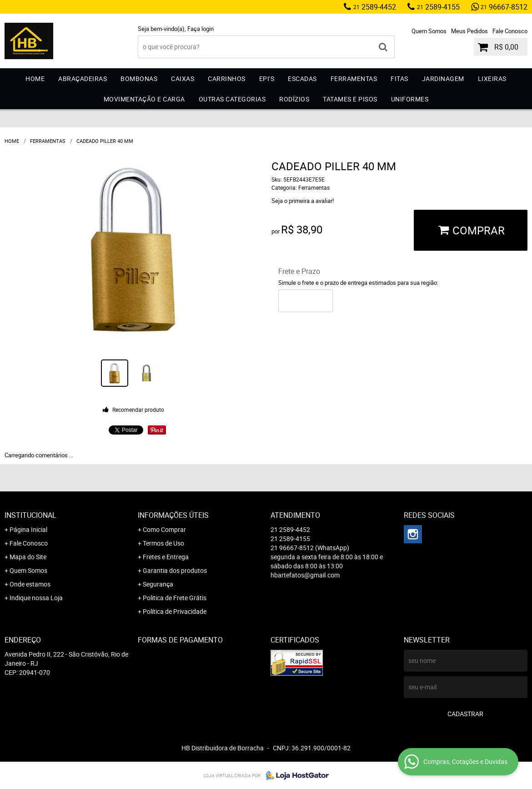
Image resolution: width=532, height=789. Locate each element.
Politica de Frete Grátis (175, 598)
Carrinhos (227, 78)
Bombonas (139, 78)
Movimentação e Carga (144, 99)
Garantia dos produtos (175, 570)
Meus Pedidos (469, 31)
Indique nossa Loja (36, 598)
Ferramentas (354, 78)
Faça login (201, 29)
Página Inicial (28, 529)
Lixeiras (492, 78)
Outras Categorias (232, 99)
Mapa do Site (28, 557)
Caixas (183, 78)
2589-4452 (375, 7)
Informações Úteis (173, 515)
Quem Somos (429, 31)
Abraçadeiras (83, 78)
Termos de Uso (163, 543)
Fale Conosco (510, 31)
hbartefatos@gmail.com (305, 575)
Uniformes (410, 99)
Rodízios (294, 99)
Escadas (302, 78)
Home (35, 78)
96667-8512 (504, 7)
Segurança (158, 584)
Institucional (30, 515)
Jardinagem (443, 78)
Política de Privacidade (175, 611)
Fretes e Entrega (166, 557)
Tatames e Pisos (350, 99)
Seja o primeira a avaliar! (303, 201)
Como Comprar (164, 529)
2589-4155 (438, 7)
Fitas (399, 78)
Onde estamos (30, 584)
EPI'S (267, 78)
